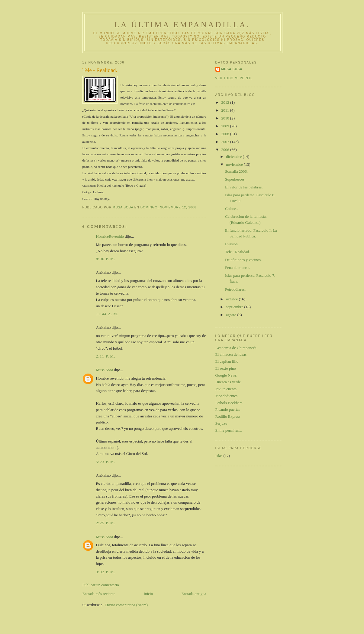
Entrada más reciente (99, 594)
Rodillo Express (228, 416)
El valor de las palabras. (244, 187)
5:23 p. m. (106, 462)
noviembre (235, 164)
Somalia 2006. (236, 171)
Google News (226, 375)
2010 (226, 118)
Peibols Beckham (229, 403)
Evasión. (232, 244)
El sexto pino (226, 368)
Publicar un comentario (101, 585)
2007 (226, 142)
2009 (226, 126)
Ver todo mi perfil (234, 78)
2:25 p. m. (106, 523)
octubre (232, 299)
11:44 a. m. (107, 314)
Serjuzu (221, 423)
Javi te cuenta (226, 389)
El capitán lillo (227, 361)
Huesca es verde (228, 382)
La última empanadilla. (182, 25)
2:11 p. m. (106, 356)
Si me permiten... (229, 430)
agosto (232, 315)
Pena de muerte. (238, 268)
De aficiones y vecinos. (243, 260)
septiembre (235, 307)
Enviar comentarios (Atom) (126, 605)
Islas (219, 456)
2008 (226, 134)
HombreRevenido (110, 236)
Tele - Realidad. (237, 252)
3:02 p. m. (106, 572)
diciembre (234, 157)
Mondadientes (227, 396)
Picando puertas (228, 409)
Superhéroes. (235, 179)
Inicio (148, 594)
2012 (226, 102)
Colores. (232, 209)
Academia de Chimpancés (236, 348)
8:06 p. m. (106, 259)
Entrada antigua (194, 594)
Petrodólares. (235, 289)
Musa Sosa (105, 370)
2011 (226, 110)
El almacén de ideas (231, 354)
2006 (226, 150)
